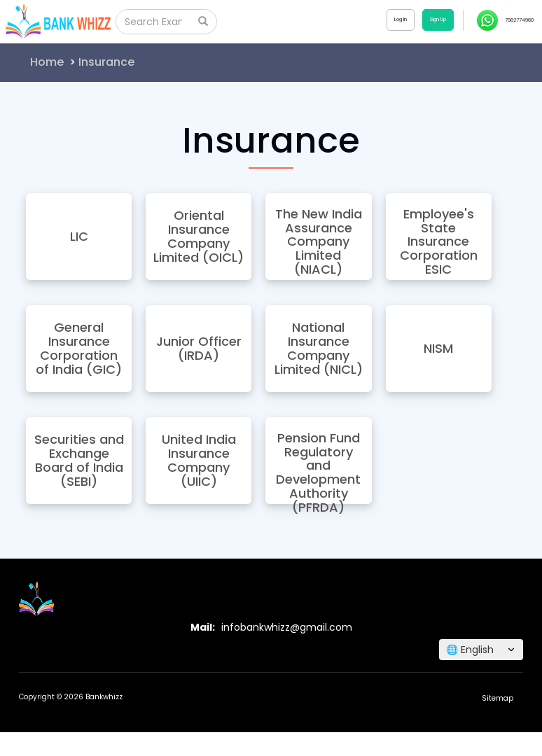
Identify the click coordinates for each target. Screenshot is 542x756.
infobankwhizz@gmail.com (287, 627)
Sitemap (498, 698)
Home (47, 62)
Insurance (106, 62)
